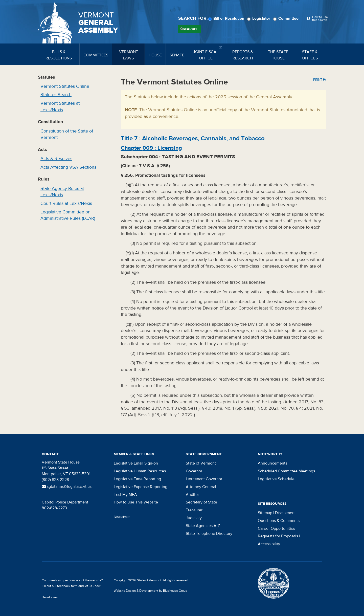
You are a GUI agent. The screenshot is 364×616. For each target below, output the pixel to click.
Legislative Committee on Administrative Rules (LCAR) (68, 215)
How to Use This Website (136, 502)
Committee (287, 18)
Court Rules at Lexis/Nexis (66, 203)
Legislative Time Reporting (137, 479)
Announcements (272, 463)
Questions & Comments (279, 521)
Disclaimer (122, 517)
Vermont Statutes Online (65, 86)
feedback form (67, 586)
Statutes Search (56, 95)
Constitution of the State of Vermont (67, 134)
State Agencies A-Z (203, 526)
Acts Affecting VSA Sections (68, 167)
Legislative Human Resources (140, 471)
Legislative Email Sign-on (136, 463)
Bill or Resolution (227, 18)
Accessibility (269, 544)
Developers (50, 597)
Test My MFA (125, 495)
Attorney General (201, 487)
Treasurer (194, 510)
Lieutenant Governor (204, 479)
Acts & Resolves (56, 159)
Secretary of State (201, 502)
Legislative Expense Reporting (141, 487)
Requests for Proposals (278, 536)
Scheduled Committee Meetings (286, 471)
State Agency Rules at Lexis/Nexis (62, 192)
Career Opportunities (276, 529)
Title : (193, 138)
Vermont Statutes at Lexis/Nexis (60, 107)
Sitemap (265, 513)
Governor (194, 471)
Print (320, 80)
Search (190, 29)
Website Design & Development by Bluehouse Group (151, 591)
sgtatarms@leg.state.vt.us (67, 487)
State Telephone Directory (209, 534)
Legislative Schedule (276, 479)
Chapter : (151, 148)
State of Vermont (201, 463)
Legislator (259, 18)
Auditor (192, 495)
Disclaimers (285, 513)
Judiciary (194, 518)
